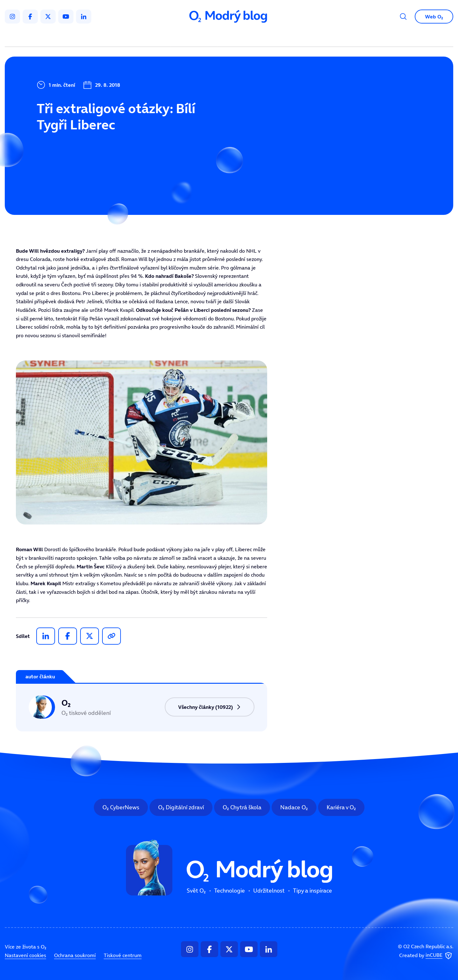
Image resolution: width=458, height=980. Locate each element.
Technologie (195, 37)
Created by (426, 956)
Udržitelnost (243, 37)
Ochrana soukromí (75, 955)
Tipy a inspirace (294, 37)
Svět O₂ (155, 37)
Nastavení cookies (25, 955)
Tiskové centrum (123, 955)
